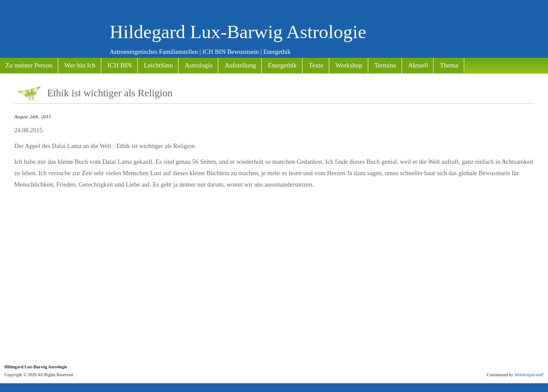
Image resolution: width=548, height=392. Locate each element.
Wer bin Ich (80, 65)
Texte (316, 65)
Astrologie (199, 65)
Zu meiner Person (29, 65)
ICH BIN (120, 65)
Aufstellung (240, 65)
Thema (449, 65)
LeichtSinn (158, 65)
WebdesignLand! (529, 375)
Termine (385, 65)
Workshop (349, 65)
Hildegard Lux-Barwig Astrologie (238, 32)
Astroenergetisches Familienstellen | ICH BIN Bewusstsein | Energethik (200, 52)
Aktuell (418, 65)
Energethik (282, 65)
